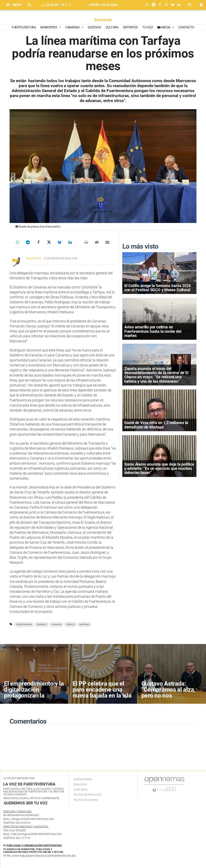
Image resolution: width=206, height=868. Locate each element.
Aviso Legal (81, 790)
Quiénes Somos (83, 779)
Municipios (49, 27)
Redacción (34, 258)
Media (166, 27)
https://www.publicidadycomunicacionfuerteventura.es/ (40, 856)
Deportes (130, 27)
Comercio (42, 624)
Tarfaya (70, 624)
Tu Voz (148, 27)
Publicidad (80, 784)
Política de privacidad (88, 795)
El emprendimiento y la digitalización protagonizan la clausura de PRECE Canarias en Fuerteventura (34, 698)
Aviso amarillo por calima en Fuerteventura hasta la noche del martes (153, 331)
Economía (103, 20)
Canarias (73, 27)
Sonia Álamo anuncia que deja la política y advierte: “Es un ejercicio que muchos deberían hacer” (159, 468)
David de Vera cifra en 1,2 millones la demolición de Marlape (156, 425)
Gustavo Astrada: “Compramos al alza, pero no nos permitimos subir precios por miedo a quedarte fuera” (168, 698)
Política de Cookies (86, 800)
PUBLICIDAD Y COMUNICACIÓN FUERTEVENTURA (34, 846)
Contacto (186, 27)
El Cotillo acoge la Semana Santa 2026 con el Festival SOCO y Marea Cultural (158, 288)
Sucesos (94, 27)
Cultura (112, 27)
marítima (84, 624)
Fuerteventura (24, 27)
